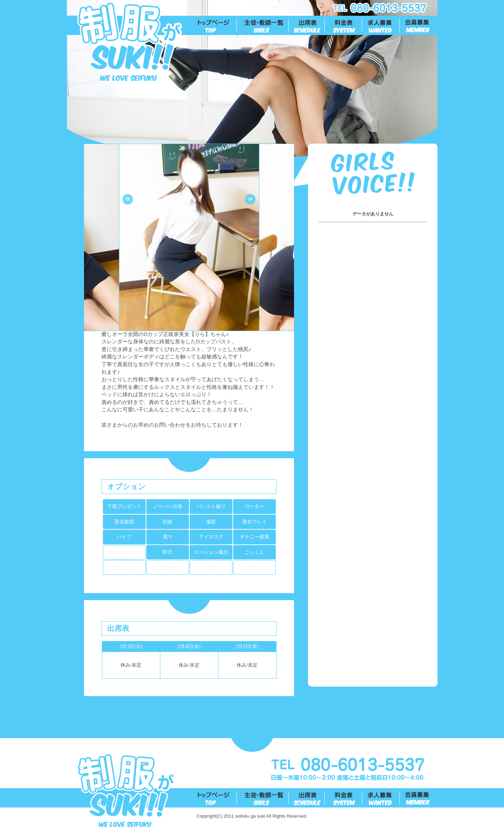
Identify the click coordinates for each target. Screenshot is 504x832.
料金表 (344, 26)
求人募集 (381, 26)
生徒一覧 (263, 26)
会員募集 (419, 26)
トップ (217, 26)
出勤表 (307, 26)
